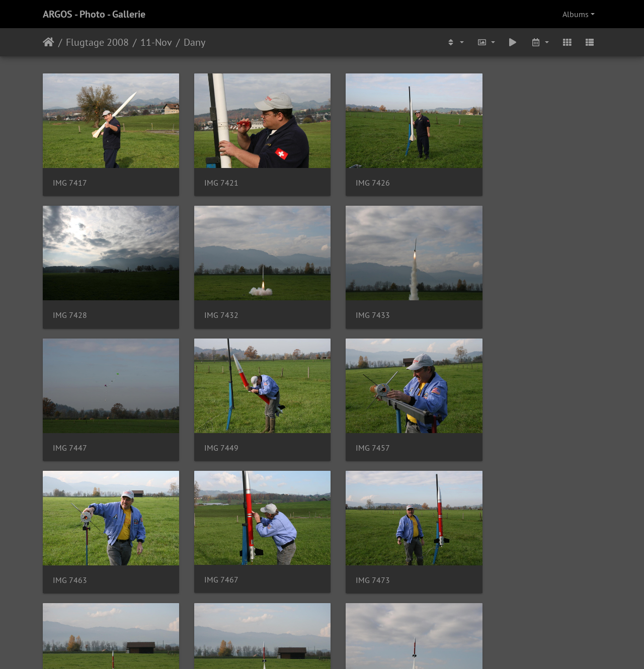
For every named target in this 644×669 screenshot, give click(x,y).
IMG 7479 (213, 558)
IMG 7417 (70, 177)
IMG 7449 (500, 304)
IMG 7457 (70, 431)
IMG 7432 (70, 304)
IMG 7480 (357, 558)
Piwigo (343, 648)
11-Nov (156, 42)
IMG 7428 (500, 177)
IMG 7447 (357, 304)
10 (348, 609)
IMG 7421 (213, 177)
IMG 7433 (213, 304)
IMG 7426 (357, 177)
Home (49, 42)
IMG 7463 (213, 431)
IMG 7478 (70, 558)
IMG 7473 (500, 431)
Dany (194, 42)
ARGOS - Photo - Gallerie (94, 14)
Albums (576, 14)
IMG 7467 (357, 430)
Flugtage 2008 (97, 42)
